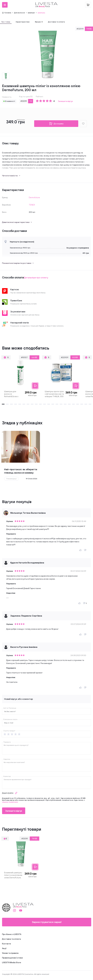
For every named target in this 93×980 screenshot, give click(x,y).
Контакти (6, 944)
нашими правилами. (10, 802)
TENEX (32, 205)
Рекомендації (11, 479)
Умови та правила (10, 953)
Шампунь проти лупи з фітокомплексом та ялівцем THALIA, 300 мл (54, 394)
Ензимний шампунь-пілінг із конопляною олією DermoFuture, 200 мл (13, 875)
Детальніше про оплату (36, 277)
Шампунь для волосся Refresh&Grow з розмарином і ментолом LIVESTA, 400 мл (13, 394)
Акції (4, 948)
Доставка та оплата (11, 939)
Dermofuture (34, 197)
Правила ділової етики (12, 958)
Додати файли (10, 793)
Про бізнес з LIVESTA (12, 934)
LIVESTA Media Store (12, 962)
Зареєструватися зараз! (47, 922)
